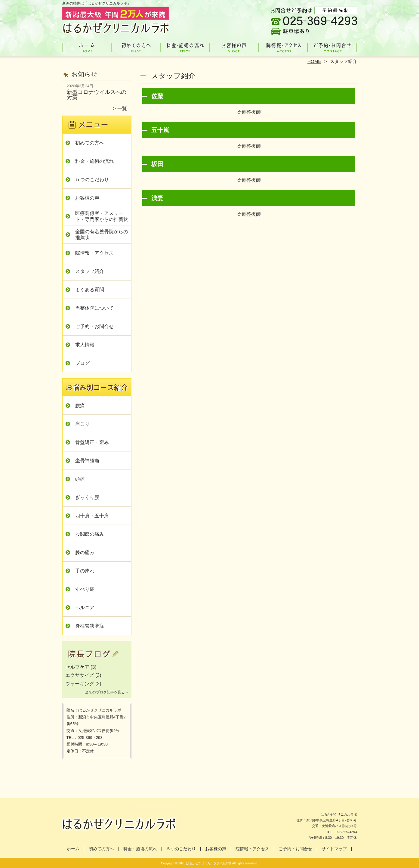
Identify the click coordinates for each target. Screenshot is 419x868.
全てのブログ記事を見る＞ (107, 692)
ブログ (82, 363)
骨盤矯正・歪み (92, 442)
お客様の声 (234, 47)
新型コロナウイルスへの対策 (97, 95)
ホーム (87, 47)
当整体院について (94, 308)
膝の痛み (85, 552)
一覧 (122, 108)
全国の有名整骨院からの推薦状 (102, 235)
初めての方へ (136, 47)
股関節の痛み (90, 534)
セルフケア (77, 667)
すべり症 (85, 589)
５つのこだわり (92, 180)
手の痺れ (85, 571)
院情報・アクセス (283, 47)
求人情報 (85, 345)
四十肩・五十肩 (92, 516)
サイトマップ (334, 849)
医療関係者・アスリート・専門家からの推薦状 (102, 216)
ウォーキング (80, 684)
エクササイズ (80, 675)
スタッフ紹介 (90, 271)
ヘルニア (85, 608)
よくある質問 (90, 290)
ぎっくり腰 (87, 497)
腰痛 (80, 406)
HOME (314, 61)
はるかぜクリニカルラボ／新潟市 (209, 863)
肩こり (82, 424)
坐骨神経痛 (87, 461)
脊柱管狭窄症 (90, 626)
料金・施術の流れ (185, 47)
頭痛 (80, 479)
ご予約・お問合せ (332, 47)
